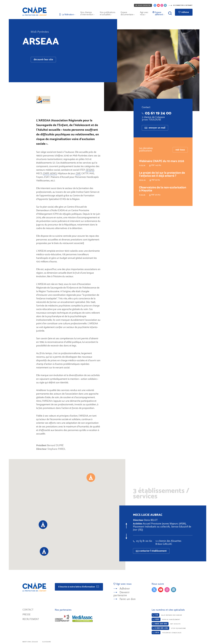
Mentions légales (30, 642)
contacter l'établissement (151, 551)
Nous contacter (143, 5)
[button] (91, 478)
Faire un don (128, 599)
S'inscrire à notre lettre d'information (79, 587)
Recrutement (31, 619)
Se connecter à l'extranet (180, 5)
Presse (26, 615)
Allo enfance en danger (167, 615)
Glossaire (47, 642)
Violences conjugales (167, 633)
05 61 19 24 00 (157, 113)
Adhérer (184, 12)
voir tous (180, 158)
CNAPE (35, 11)
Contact (28, 610)
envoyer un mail (155, 128)
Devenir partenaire (121, 594)
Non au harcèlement (166, 619)
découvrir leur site (43, 60)
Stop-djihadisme (169, 628)
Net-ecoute (166, 624)
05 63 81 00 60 (143, 541)
